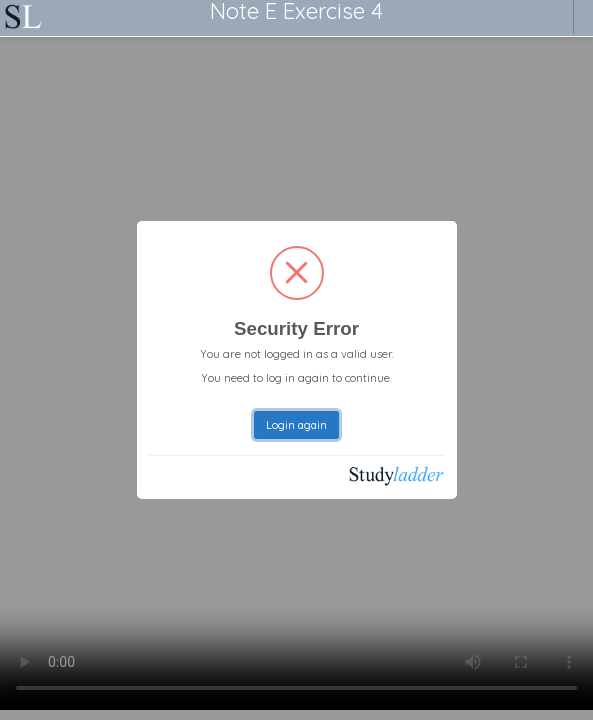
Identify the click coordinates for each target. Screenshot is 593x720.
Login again (296, 425)
